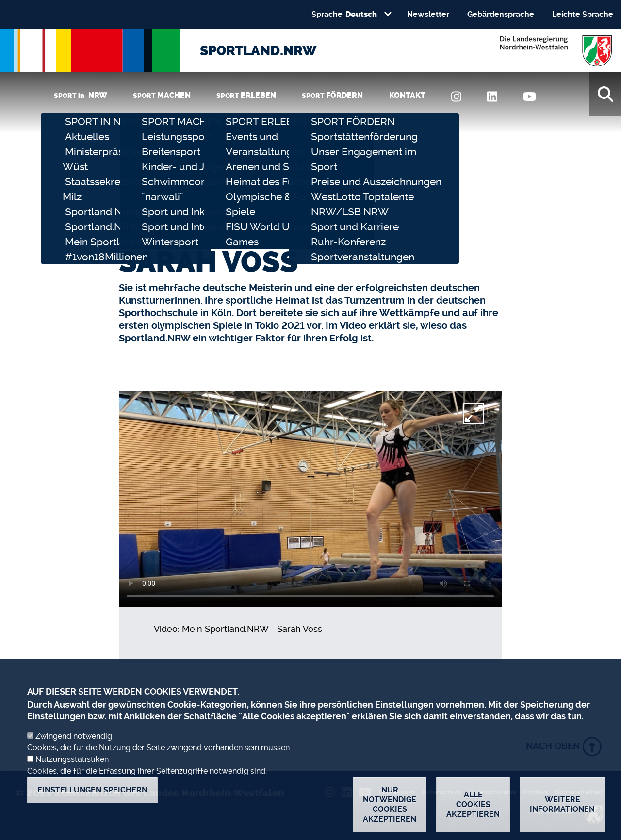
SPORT (162, 95)
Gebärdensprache (501, 14)
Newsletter (428, 14)
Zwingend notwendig (74, 736)
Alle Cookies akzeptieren (473, 804)
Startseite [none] (138, 233)
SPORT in (81, 95)
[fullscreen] (474, 414)
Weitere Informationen (562, 804)
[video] (310, 499)
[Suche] (605, 94)
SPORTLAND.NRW (258, 51)
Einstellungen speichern (92, 790)
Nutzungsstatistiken (72, 759)
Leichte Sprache (583, 14)
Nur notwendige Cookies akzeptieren (390, 804)
